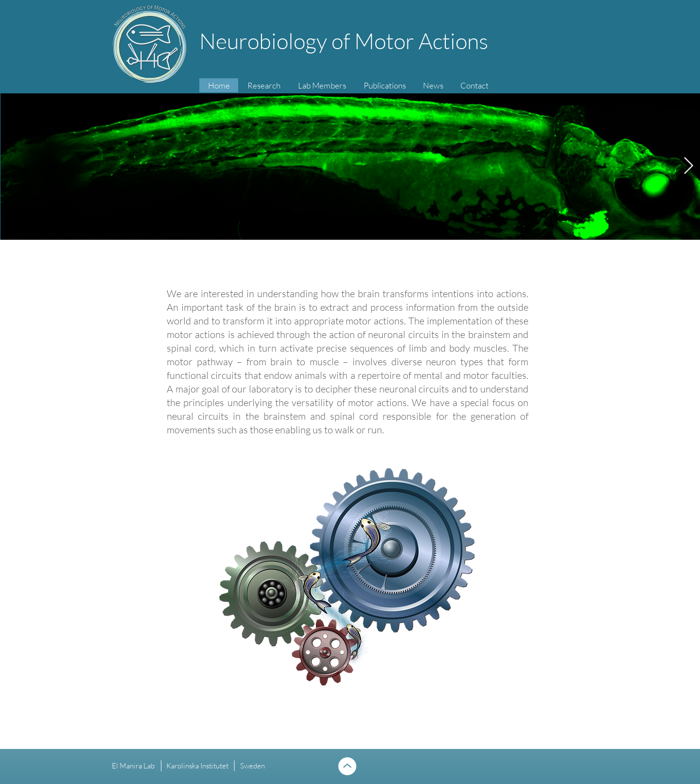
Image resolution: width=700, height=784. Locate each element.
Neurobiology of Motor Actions (344, 41)
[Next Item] (688, 166)
